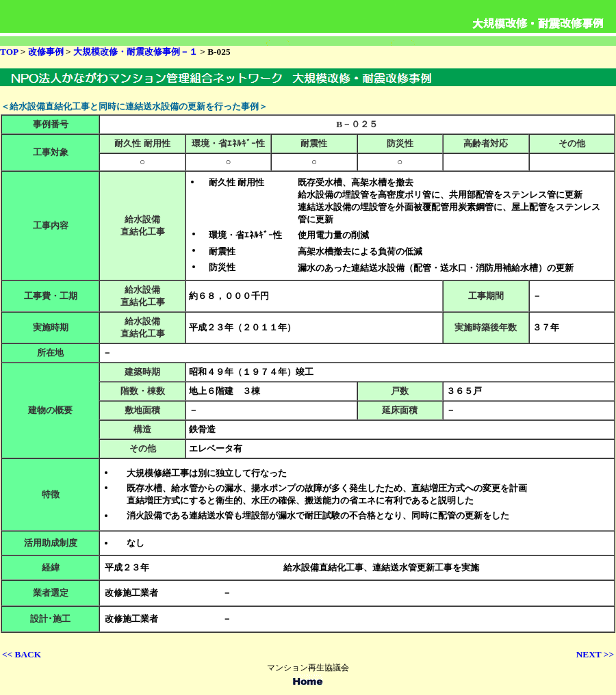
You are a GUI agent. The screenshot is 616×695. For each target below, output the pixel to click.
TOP (9, 52)
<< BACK (22, 654)
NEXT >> (595, 654)
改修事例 (47, 52)
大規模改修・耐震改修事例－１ (137, 52)
